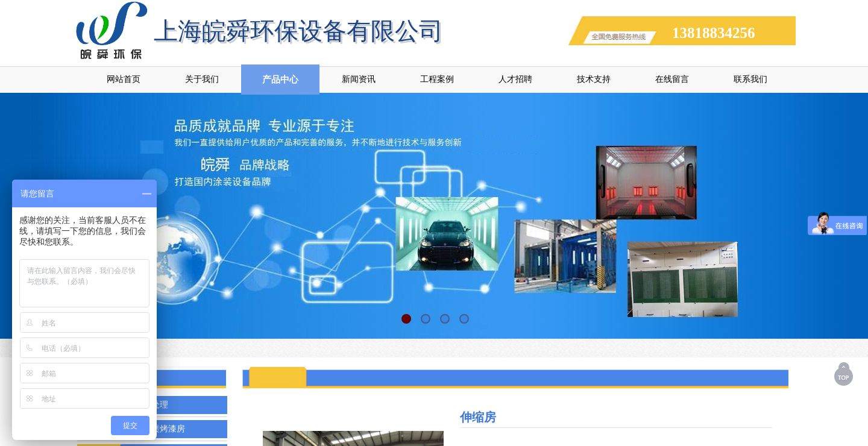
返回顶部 (844, 374)
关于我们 (202, 79)
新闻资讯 (359, 79)
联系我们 (750, 79)
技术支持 (594, 79)
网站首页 (124, 79)
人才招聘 (515, 79)
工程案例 (437, 79)
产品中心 (280, 80)
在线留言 (672, 79)
